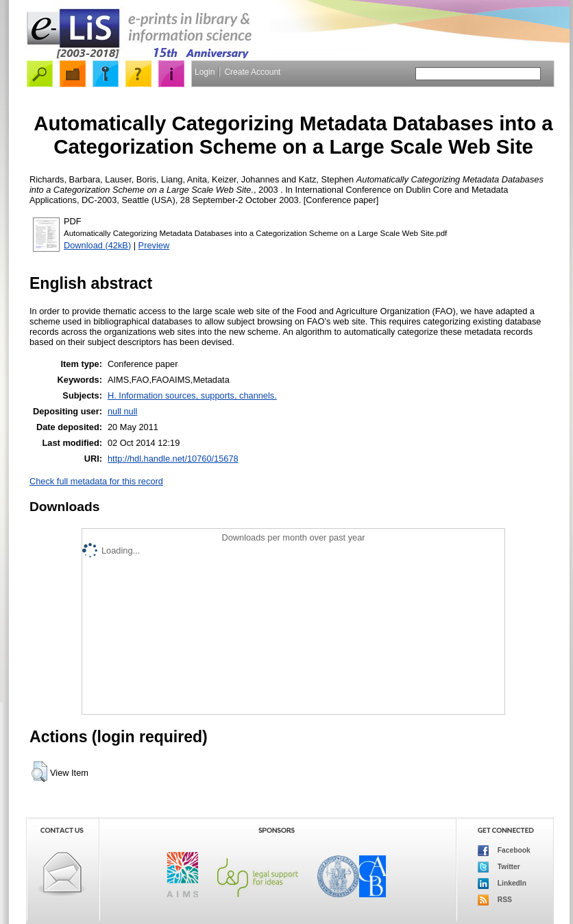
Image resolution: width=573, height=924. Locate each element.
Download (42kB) (97, 245)
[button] (39, 772)
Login (205, 72)
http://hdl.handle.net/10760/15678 (173, 459)
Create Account (252, 72)
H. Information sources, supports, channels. (192, 395)
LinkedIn (502, 884)
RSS (495, 900)
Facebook (504, 851)
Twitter (499, 867)
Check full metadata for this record (96, 481)
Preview (154, 245)
